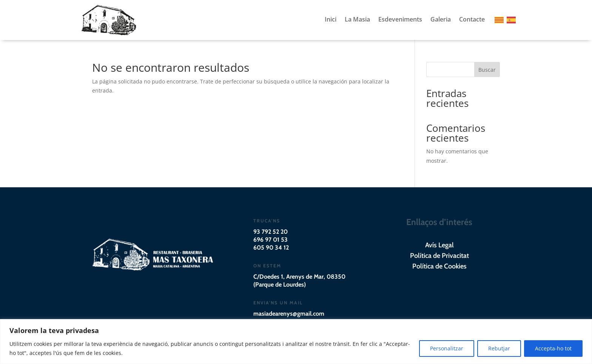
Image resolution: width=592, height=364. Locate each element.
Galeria (441, 20)
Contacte (472, 20)
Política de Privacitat (439, 256)
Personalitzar (447, 348)
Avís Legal (439, 245)
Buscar (487, 70)
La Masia (357, 20)
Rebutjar (499, 348)
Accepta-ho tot (553, 348)
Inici (331, 20)
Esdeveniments (400, 20)
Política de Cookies (439, 266)
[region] (296, 342)
